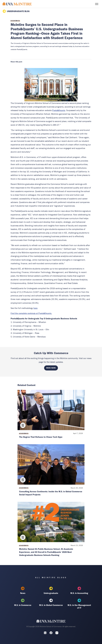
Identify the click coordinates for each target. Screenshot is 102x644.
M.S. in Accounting (79, 591)
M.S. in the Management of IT (79, 604)
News (23, 591)
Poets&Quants (59, 110)
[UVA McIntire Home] (51, 622)
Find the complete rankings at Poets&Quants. (31, 313)
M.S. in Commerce (23, 603)
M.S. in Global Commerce (51, 603)
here (35, 308)
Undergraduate (51, 591)
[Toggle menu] (97, 4)
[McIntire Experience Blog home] (17, 4)
